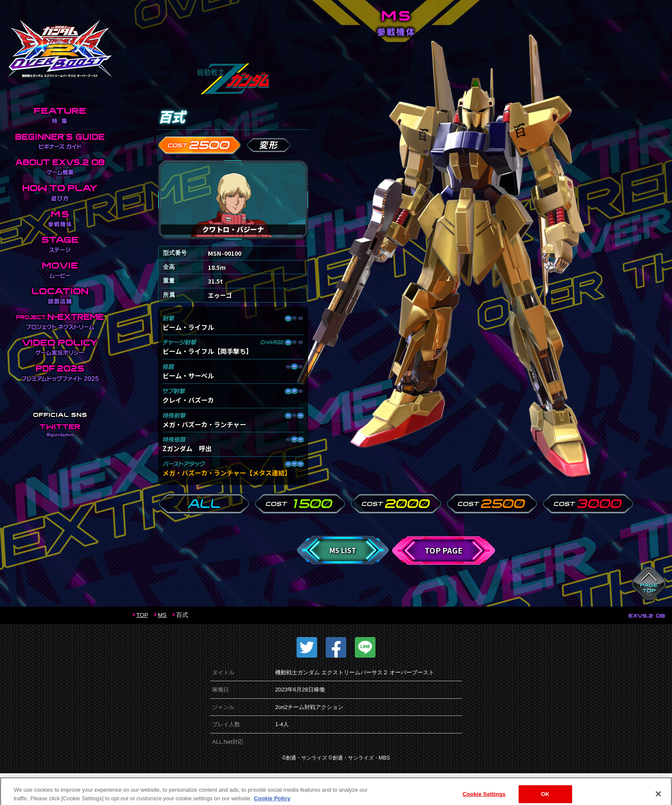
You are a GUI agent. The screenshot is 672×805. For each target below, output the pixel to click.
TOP (142, 615)
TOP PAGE (444, 550)
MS (162, 615)
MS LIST (343, 550)
